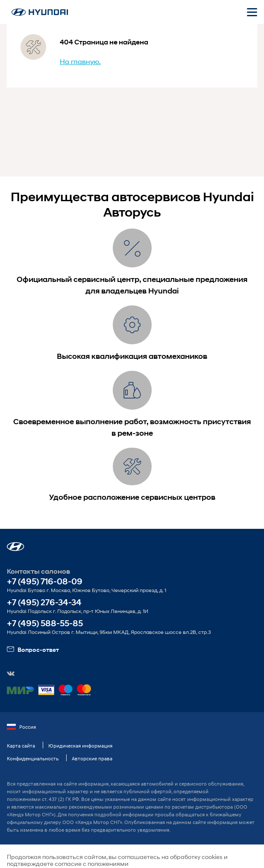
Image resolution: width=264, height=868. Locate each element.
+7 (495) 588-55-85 (45, 623)
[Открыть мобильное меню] (252, 12)
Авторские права (92, 758)
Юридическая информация (80, 746)
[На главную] (40, 12)
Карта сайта (21, 746)
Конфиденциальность (33, 758)
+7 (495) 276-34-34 (44, 603)
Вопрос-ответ (33, 649)
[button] (16, 547)
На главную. (80, 61)
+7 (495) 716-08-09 (45, 582)
